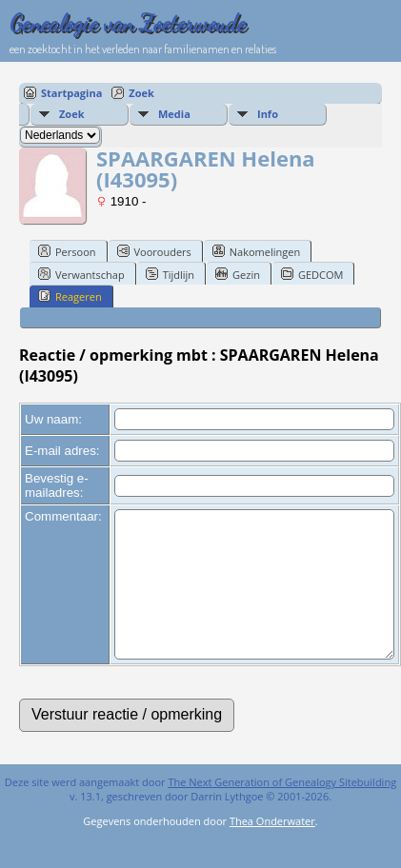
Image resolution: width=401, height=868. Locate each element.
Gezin (238, 274)
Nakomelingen (256, 251)
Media (174, 114)
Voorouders (154, 251)
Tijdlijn (170, 274)
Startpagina (71, 93)
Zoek (141, 93)
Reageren (70, 296)
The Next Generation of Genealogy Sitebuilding (282, 810)
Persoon (67, 251)
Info (268, 114)
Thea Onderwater (272, 849)
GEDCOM (312, 274)
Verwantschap (81, 274)
